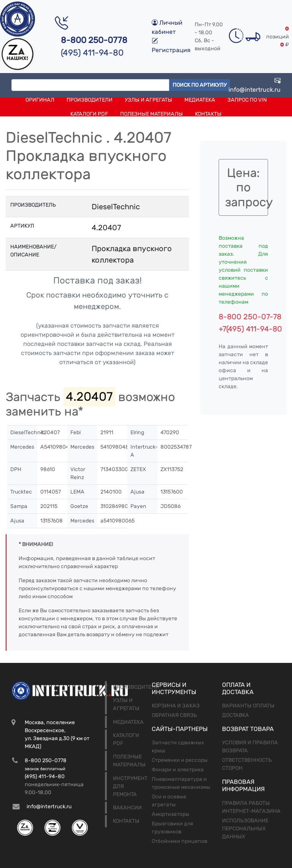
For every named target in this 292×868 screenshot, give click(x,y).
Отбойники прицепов (179, 841)
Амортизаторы (171, 814)
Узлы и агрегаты (148, 100)
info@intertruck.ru (255, 85)
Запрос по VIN (247, 100)
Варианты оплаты (248, 706)
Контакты (208, 114)
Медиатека (200, 100)
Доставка (236, 715)
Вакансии (127, 808)
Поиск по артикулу (200, 85)
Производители (90, 100)
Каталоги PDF (89, 114)
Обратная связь (174, 715)
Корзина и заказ (176, 706)
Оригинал (40, 100)
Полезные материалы (152, 114)
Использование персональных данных (245, 829)
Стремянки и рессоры (180, 760)
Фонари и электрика (178, 770)
